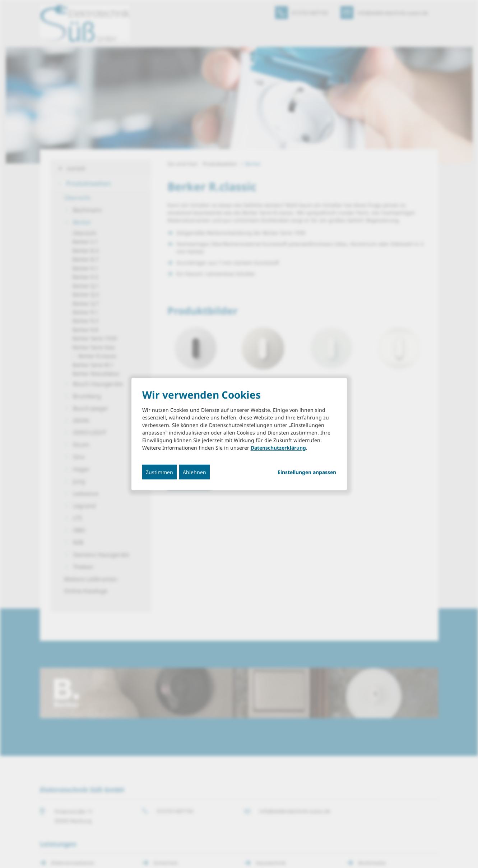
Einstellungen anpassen (307, 472)
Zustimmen (159, 472)
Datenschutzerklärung (278, 448)
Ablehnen (194, 472)
